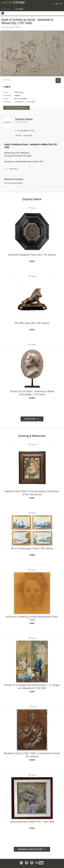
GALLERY (18, 136)
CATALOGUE (6, 9)
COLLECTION (27, 136)
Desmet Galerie (24, 119)
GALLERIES (19, 9)
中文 (61, 4)
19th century (13, 169)
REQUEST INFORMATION (16, 108)
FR (54, 4)
